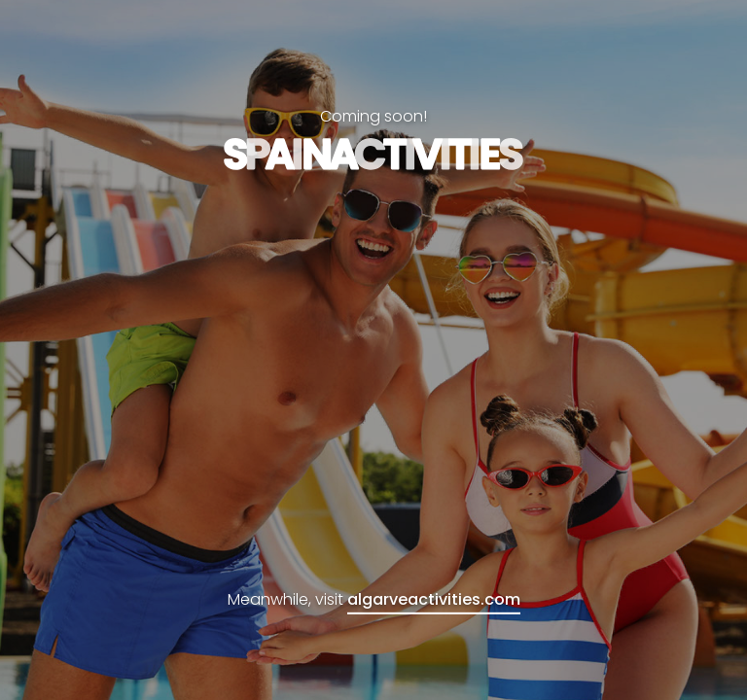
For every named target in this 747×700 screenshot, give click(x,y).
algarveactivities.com (434, 599)
